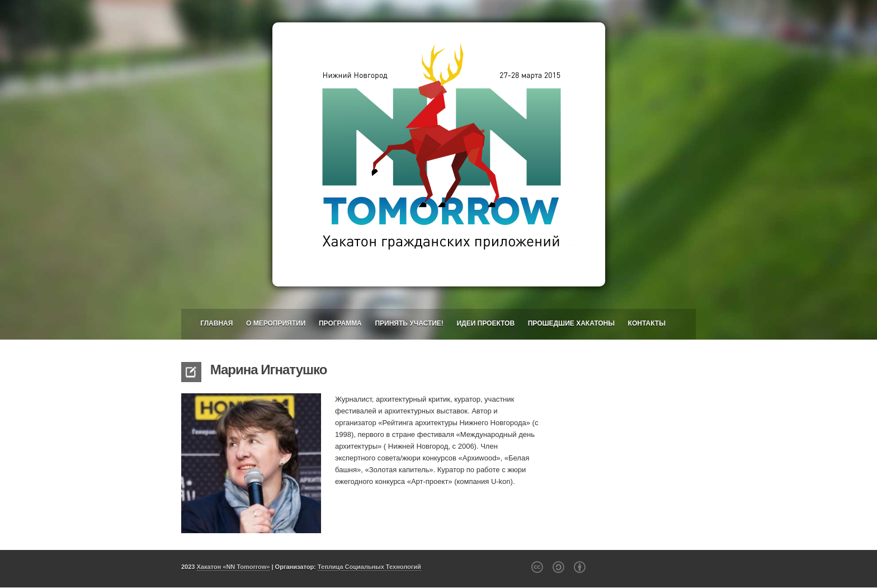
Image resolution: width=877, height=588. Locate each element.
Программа (340, 323)
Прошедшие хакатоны (571, 323)
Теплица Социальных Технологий (369, 567)
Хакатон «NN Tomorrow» (234, 567)
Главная (216, 323)
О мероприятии (276, 323)
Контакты (647, 323)
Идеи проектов (485, 323)
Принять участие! (409, 323)
